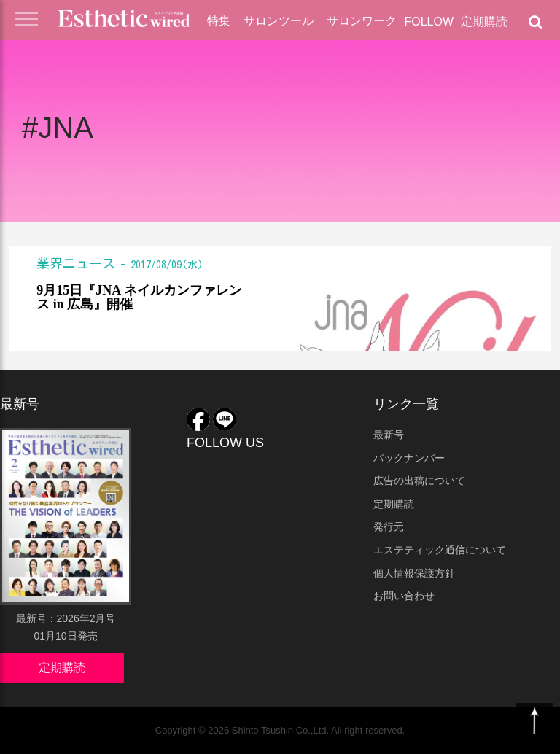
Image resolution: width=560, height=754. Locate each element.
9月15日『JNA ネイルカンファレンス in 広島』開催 (139, 298)
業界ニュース (76, 263)
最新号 (389, 435)
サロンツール (279, 21)
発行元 (389, 526)
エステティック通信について (440, 550)
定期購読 (484, 22)
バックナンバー (409, 458)
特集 (219, 21)
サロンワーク (362, 21)
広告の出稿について (419, 481)
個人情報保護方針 (414, 573)
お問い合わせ (404, 596)
